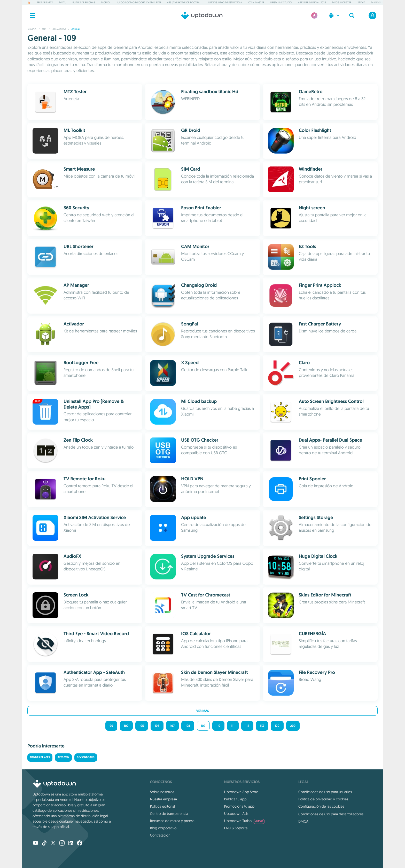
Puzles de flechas (84, 2)
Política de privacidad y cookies (323, 799)
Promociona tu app (239, 806)
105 (142, 726)
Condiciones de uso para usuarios (325, 792)
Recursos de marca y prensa (172, 821)
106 (157, 726)
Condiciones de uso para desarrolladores (331, 814)
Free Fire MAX (45, 2)
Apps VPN (63, 757)
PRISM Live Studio (281, 2)
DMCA (303, 821)
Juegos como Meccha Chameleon (139, 2)
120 (277, 726)
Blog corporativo (163, 828)
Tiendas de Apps (40, 757)
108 (188, 726)
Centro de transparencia (169, 814)
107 (172, 726)
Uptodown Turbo (244, 821)
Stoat (361, 2)
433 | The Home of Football (185, 2)
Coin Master (256, 2)
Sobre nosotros (162, 792)
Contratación (160, 835)
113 (262, 726)
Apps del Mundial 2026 (312, 2)
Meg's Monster (342, 2)
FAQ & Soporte (236, 828)
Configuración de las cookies (321, 806)
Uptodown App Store (241, 792)
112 (247, 726)
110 (218, 726)
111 (233, 726)
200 (293, 726)
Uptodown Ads (236, 814)
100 (126, 726)
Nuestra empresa (163, 799)
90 (111, 726)
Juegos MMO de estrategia (225, 2)
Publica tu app (235, 799)
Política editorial (162, 806)
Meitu (63, 2)
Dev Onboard (86, 757)
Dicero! (106, 2)
